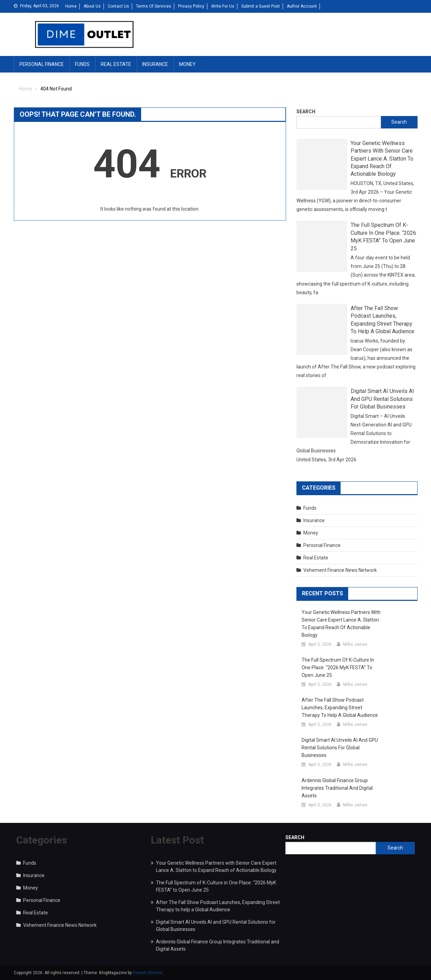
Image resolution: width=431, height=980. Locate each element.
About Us (92, 6)
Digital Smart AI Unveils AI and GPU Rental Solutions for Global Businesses (382, 399)
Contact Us (118, 6)
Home (71, 6)
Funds (82, 64)
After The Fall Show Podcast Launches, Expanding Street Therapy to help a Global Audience (383, 320)
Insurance (155, 64)
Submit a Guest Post (261, 6)
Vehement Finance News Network (340, 570)
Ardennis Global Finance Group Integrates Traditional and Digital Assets (337, 788)
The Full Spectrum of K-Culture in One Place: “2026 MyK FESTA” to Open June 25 (383, 237)
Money (187, 64)
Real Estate (116, 64)
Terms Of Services (154, 6)
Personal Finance (42, 64)
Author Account (302, 6)
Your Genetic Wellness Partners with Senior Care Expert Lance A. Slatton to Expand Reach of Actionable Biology (382, 159)
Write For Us (223, 6)
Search (306, 112)
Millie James (355, 644)
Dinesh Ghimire (148, 973)
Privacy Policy (191, 6)
